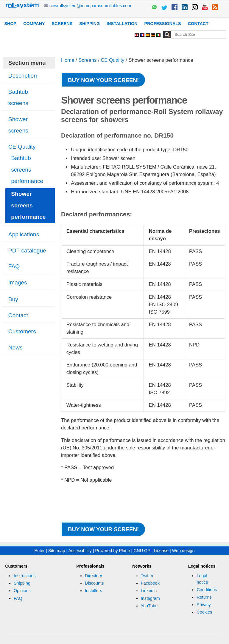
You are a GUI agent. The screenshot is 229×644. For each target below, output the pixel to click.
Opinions (22, 591)
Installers (94, 591)
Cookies (204, 612)
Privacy (204, 605)
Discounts (94, 583)
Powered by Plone (113, 551)
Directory (94, 576)
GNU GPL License (151, 551)
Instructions (25, 576)
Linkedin (149, 591)
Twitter (147, 576)
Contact (198, 24)
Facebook (150, 583)
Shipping (89, 24)
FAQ (18, 598)
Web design (183, 551)
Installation (122, 24)
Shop (10, 24)
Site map (57, 551)
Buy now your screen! (103, 80)
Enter (40, 551)
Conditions (207, 590)
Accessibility (80, 551)
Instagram (150, 598)
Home (68, 60)
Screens (62, 24)
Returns (204, 597)
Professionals (163, 24)
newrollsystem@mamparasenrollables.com (90, 6)
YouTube (149, 606)
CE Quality (112, 60)
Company (34, 24)
